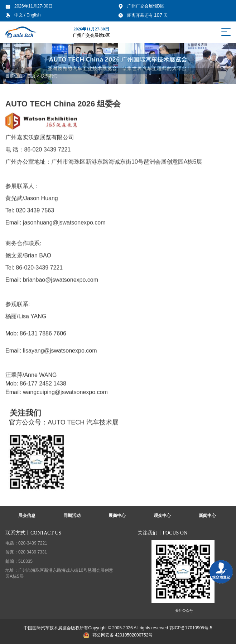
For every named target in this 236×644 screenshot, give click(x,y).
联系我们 (49, 76)
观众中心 (162, 516)
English (33, 15)
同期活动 (72, 516)
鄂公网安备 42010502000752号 (118, 635)
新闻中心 (207, 516)
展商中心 (117, 516)
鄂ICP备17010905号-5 (191, 628)
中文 (19, 15)
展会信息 (27, 516)
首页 (31, 76)
